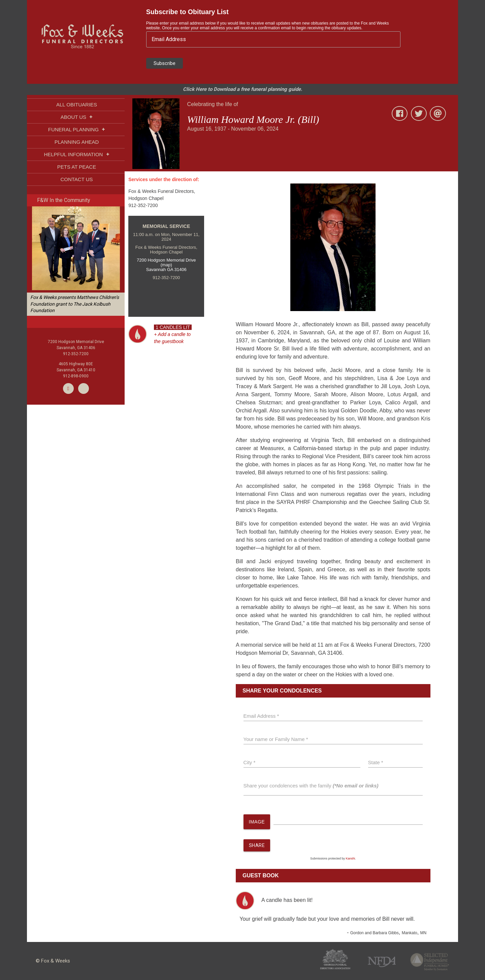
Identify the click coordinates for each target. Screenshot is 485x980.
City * (250, 762)
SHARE (257, 846)
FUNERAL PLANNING (77, 129)
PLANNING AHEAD (77, 142)
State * (376, 762)
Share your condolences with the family (311, 786)
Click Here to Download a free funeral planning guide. (243, 89)
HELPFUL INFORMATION (76, 154)
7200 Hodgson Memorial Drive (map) (166, 262)
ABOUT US (77, 117)
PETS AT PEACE (77, 167)
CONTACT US (76, 179)
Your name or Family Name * (276, 739)
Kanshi (351, 859)
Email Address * (261, 716)
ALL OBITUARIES (77, 105)
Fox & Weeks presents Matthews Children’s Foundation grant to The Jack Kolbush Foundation (75, 304)
